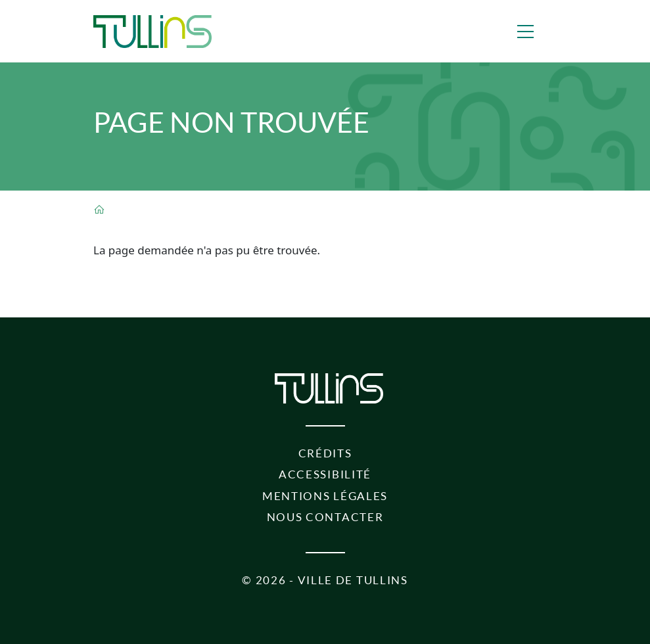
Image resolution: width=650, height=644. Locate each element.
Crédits (325, 453)
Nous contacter (325, 517)
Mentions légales (325, 496)
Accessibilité (325, 474)
